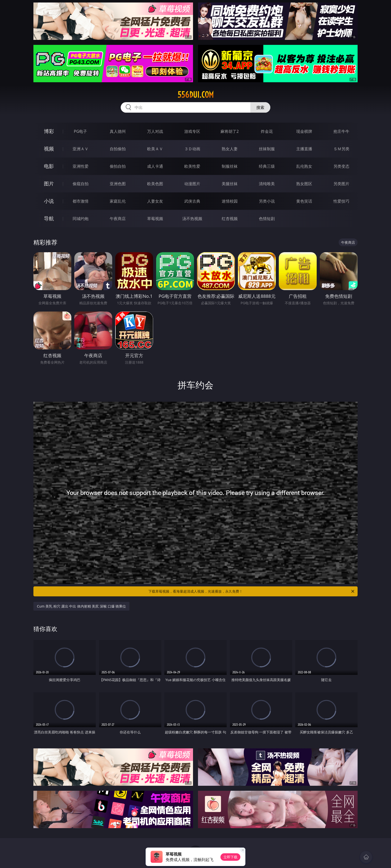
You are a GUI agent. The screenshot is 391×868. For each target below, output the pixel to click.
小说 (49, 201)
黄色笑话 (304, 201)
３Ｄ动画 (192, 149)
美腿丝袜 (230, 184)
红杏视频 (230, 219)
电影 (49, 166)
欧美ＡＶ (155, 149)
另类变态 (341, 166)
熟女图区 (304, 184)
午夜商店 (118, 219)
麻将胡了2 (230, 131)
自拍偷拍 (118, 149)
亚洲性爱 (81, 166)
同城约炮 (81, 219)
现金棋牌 (304, 131)
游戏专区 (192, 131)
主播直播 (304, 149)
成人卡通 (155, 166)
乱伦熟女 (304, 166)
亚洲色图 (118, 184)
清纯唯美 (267, 184)
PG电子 (80, 131)
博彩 (49, 131)
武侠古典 (192, 201)
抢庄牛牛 (341, 131)
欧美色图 (155, 184)
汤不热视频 (192, 219)
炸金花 (267, 131)
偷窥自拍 (81, 184)
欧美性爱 (192, 166)
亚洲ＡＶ (81, 149)
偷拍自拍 (118, 166)
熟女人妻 (230, 149)
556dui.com (196, 95)
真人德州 (118, 131)
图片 (49, 184)
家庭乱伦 (118, 201)
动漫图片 (192, 184)
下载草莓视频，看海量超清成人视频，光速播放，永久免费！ (252, 591)
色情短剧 (267, 219)
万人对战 (155, 131)
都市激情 (81, 201)
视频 (49, 149)
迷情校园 (230, 201)
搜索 (260, 107)
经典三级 (267, 166)
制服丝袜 (230, 166)
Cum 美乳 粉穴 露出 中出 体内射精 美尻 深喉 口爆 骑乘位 (81, 606)
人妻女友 (155, 201)
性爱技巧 (341, 201)
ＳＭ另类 (341, 149)
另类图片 (341, 184)
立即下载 (230, 857)
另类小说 (267, 201)
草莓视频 (155, 219)
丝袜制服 (267, 149)
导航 (49, 218)
